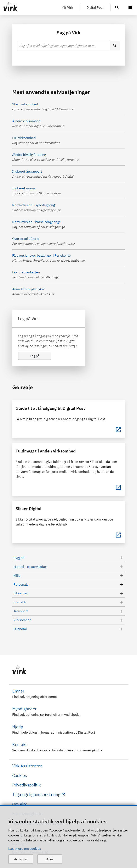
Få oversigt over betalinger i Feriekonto (41, 255)
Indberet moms (24, 188)
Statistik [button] (69, 602)
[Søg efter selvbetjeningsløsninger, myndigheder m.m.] (64, 46)
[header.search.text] (117, 7)
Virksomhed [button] (69, 620)
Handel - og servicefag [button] (69, 567)
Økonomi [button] (69, 629)
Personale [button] (69, 584)
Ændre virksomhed (26, 121)
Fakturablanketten (26, 272)
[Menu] (130, 7)
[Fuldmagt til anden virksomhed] (118, 487)
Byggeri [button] (69, 558)
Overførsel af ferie (26, 239)
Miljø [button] (69, 575)
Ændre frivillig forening (29, 155)
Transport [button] (69, 611)
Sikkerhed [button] (69, 593)
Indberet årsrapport (27, 171)
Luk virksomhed (24, 138)
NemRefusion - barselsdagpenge (36, 222)
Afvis (50, 859)
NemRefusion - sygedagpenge (34, 205)
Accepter (21, 859)
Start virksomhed (25, 104)
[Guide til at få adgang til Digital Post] (118, 430)
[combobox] (64, 46)
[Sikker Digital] (118, 535)
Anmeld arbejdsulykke (29, 289)
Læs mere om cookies (25, 848)
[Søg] (115, 46)
